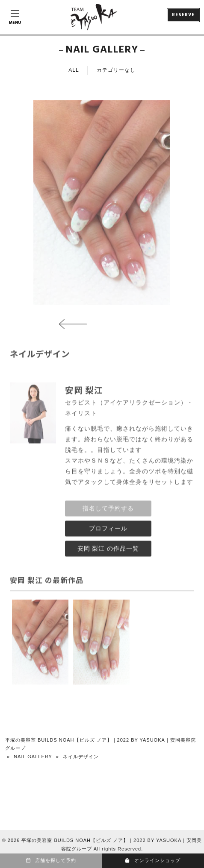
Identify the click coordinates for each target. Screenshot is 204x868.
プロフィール (108, 531)
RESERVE (183, 15)
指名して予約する (108, 511)
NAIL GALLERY (33, 757)
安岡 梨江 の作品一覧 (108, 551)
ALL (74, 70)
